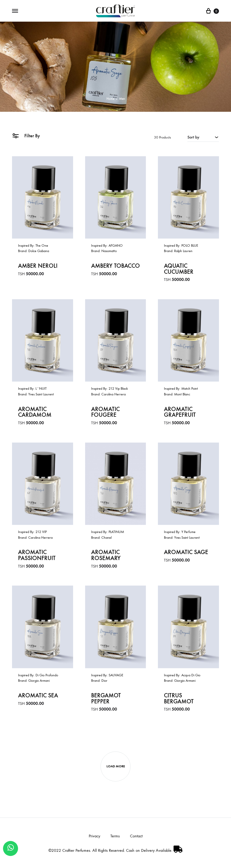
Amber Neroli (38, 266)
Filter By (26, 136)
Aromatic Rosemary (106, 556)
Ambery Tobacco (115, 266)
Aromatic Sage (186, 553)
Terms (115, 837)
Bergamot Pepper (106, 699)
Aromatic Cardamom (35, 412)
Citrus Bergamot (179, 699)
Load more (116, 767)
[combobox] (203, 137)
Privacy (94, 837)
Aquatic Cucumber (179, 269)
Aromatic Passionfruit (37, 556)
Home (110, 99)
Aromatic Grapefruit (180, 412)
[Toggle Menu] (15, 11)
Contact (136, 837)
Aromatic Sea (38, 696)
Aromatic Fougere (105, 412)
